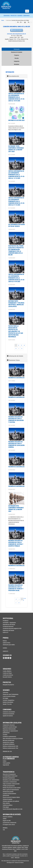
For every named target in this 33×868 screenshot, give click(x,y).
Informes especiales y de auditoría (11, 801)
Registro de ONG (7, 821)
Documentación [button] (14, 76)
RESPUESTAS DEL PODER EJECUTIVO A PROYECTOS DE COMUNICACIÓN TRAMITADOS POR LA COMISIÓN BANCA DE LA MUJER (16, 250)
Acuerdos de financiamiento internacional (9, 794)
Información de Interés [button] (16, 356)
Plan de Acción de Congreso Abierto (11, 797)
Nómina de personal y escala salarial (12, 788)
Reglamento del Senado (8, 630)
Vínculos (17, 58)
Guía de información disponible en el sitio (12, 809)
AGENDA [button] (5, 648)
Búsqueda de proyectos (8, 685)
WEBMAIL (5, 828)
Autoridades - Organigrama (9, 623)
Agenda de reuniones (8, 716)
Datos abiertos (6, 803)
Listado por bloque (7, 673)
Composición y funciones (9, 725)
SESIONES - (20, 16)
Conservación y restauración (10, 823)
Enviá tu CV (6, 632)
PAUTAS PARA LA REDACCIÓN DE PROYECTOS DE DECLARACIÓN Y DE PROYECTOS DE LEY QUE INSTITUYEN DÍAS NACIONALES (16, 331)
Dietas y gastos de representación (11, 790)
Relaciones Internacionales (9, 729)
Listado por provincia (8, 675)
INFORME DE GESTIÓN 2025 (16, 120)
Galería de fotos (7, 643)
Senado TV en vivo (7, 704)
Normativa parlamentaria (9, 778)
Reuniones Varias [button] (14, 360)
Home (3, 20)
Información (17, 49)
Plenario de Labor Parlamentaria (11, 694)
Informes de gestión (8, 799)
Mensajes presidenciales (9, 740)
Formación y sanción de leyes (10, 727)
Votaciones (5, 692)
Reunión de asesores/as (16, 378)
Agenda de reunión (16, 30)
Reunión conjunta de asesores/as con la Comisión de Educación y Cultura (16, 419)
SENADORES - (7, 16)
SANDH (5, 819)
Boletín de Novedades (8, 702)
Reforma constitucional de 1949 (10, 746)
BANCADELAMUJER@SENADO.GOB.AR (16, 34)
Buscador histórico (7, 677)
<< (16, 599)
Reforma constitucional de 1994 (10, 748)
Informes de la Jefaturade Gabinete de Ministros (9, 743)
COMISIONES (26, 16)
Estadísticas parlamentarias (9, 737)
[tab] (16, 76)
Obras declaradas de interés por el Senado (12, 738)
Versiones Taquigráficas (9, 700)
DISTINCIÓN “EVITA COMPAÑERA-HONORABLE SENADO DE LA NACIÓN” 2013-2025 (16, 149)
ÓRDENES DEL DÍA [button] (7, 751)
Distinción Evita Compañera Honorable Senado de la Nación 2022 (16, 508)
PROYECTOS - (14, 16)
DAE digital (5, 698)
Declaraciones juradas (8, 792)
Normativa (17, 64)
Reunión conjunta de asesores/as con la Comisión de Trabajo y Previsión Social (16, 588)
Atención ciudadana (8, 817)
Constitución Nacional (8, 626)
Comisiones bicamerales (9, 714)
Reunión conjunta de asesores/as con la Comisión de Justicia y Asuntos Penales (16, 543)
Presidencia (6, 621)
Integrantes (17, 61)
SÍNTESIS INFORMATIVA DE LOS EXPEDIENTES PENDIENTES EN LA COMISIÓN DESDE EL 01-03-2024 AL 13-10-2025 (16, 175)
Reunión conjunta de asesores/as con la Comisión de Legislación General (16, 444)
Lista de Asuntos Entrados (9, 696)
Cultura (5, 761)
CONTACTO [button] (5, 651)
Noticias (5, 641)
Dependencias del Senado (9, 625)
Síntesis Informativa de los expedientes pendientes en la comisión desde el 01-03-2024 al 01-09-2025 (16, 278)
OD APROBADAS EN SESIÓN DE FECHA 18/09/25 (16, 225)
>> (22, 348)
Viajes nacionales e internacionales (11, 784)
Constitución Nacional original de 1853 (12, 628)
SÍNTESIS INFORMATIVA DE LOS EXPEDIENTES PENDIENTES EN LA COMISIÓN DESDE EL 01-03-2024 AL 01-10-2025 (16, 201)
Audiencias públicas (8, 805)
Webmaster (17, 858)
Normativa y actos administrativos (11, 780)
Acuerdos (5, 735)
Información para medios (9, 645)
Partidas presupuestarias (9, 786)
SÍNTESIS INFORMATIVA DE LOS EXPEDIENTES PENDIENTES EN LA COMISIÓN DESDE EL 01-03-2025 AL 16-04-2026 (16, 97)
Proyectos (17, 55)
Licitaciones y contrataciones (10, 782)
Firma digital (6, 807)
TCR (4, 830)
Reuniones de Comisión (17, 52)
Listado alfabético (7, 671)
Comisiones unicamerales (9, 712)
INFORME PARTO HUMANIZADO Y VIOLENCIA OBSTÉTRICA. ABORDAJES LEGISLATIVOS (16, 304)
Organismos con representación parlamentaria (10, 732)
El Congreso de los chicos (9, 825)
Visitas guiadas (7, 763)
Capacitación (6, 765)
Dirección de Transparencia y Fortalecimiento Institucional (10, 775)
